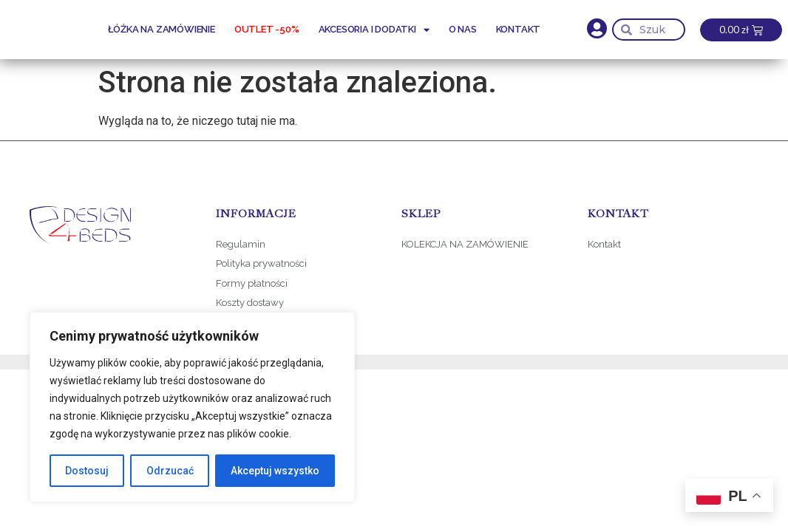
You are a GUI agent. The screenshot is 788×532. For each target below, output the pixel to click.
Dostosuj (87, 471)
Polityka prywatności (261, 263)
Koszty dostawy (250, 303)
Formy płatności (253, 283)
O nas (463, 29)
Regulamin (241, 244)
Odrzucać (169, 471)
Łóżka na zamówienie (162, 29)
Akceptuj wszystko (275, 471)
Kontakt (519, 29)
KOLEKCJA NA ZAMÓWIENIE (465, 244)
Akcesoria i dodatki (374, 30)
